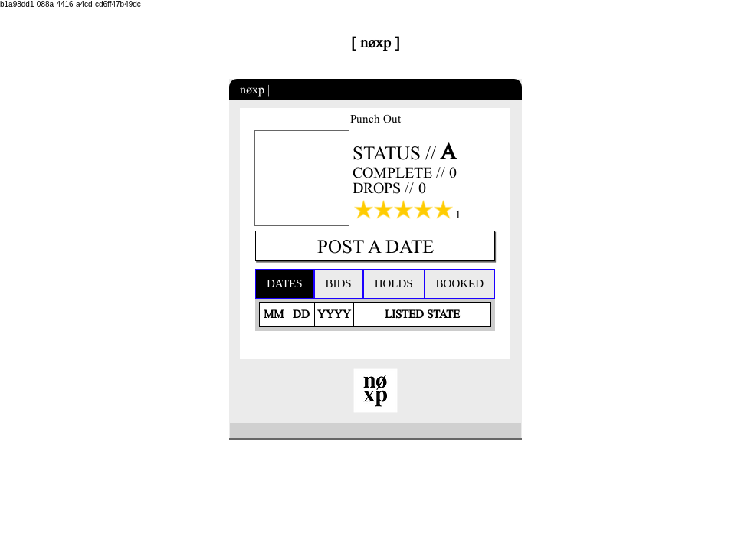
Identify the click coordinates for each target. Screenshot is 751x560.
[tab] (285, 284)
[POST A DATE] (375, 246)
